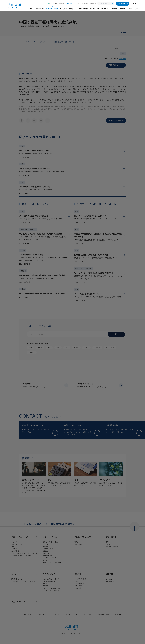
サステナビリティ (50, 574)
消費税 (76, 348)
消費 (30, 348)
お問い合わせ (123, 4)
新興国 (23, 250)
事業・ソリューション (20, 537)
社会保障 (23, 271)
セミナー (15, 574)
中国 (50, 42)
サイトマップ (67, 614)
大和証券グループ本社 (104, 614)
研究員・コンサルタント (84, 537)
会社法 (86, 348)
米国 (77, 211)
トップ (21, 42)
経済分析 (43, 42)
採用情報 (109, 574)
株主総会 (97, 348)
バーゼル (32, 353)
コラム (23, 289)
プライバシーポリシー (41, 614)
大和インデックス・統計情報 (84, 614)
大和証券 (118, 614)
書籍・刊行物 (111, 537)
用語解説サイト (67, 4)
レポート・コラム (31, 42)
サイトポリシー (56, 614)
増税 (58, 348)
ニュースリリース (18, 602)
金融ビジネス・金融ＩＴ (28, 229)
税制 (77, 229)
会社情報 (78, 574)
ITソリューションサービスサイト (86, 4)
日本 (22, 211)
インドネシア (110, 348)
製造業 (40, 348)
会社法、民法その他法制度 (83, 269)
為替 (67, 348)
